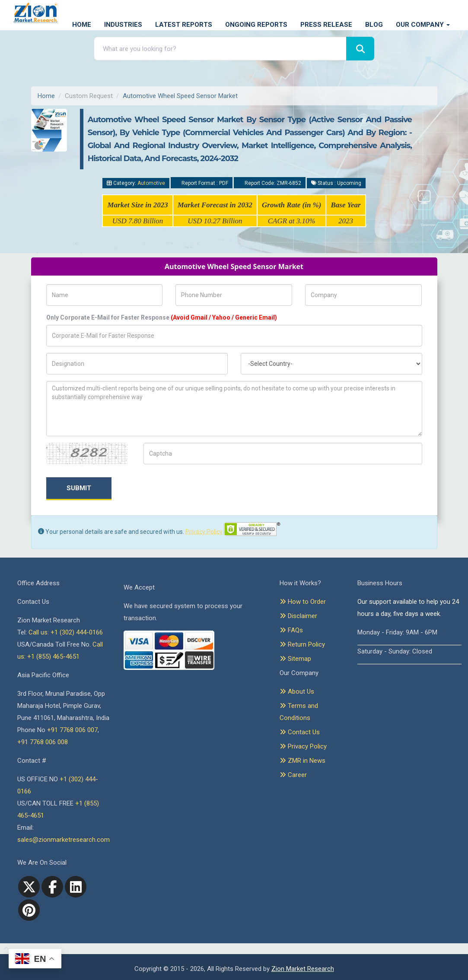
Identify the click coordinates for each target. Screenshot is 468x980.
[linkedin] (76, 887)
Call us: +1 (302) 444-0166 (66, 632)
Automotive (151, 183)
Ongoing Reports (256, 25)
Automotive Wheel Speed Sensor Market (180, 96)
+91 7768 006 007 (72, 730)
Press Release (326, 25)
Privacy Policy (204, 531)
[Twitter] (29, 887)
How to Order (303, 602)
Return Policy (302, 644)
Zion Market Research (303, 969)
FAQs (291, 630)
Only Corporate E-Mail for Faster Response (162, 317)
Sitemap (295, 659)
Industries (123, 25)
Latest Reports (184, 25)
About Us (297, 691)
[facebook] (52, 887)
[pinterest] (29, 910)
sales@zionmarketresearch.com (64, 840)
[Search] (360, 49)
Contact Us (300, 732)
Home (82, 25)
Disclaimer (298, 616)
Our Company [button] (423, 25)
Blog (374, 25)
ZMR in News (302, 761)
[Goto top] (5, 949)
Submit (79, 488)
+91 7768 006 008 (43, 742)
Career (293, 775)
